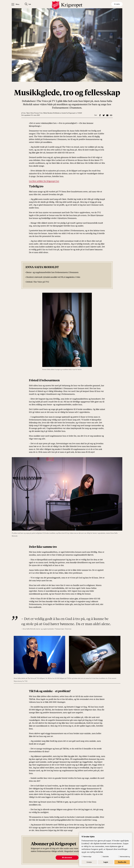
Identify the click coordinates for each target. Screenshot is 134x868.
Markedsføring (125, 857)
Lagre (106, 862)
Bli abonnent (67, 858)
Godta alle (122, 862)
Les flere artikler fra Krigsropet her (44, 181)
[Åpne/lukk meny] (15, 4)
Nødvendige (87, 857)
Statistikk (106, 857)
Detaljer (89, 862)
